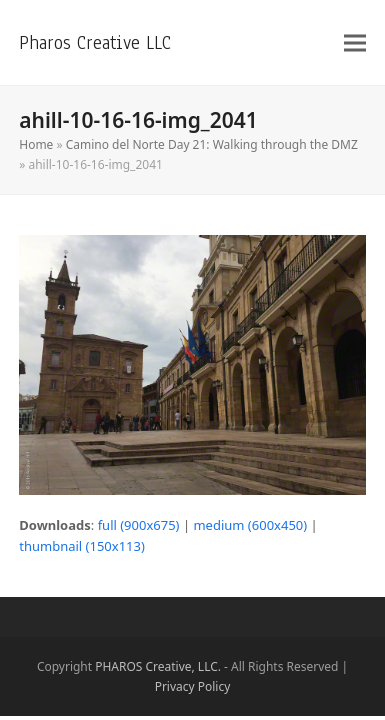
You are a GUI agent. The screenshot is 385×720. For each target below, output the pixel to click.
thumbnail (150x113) (82, 546)
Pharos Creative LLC (95, 42)
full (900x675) (139, 525)
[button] (355, 42)
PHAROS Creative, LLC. (158, 666)
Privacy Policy (193, 686)
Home (36, 144)
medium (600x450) (250, 525)
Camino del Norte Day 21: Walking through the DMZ (212, 144)
